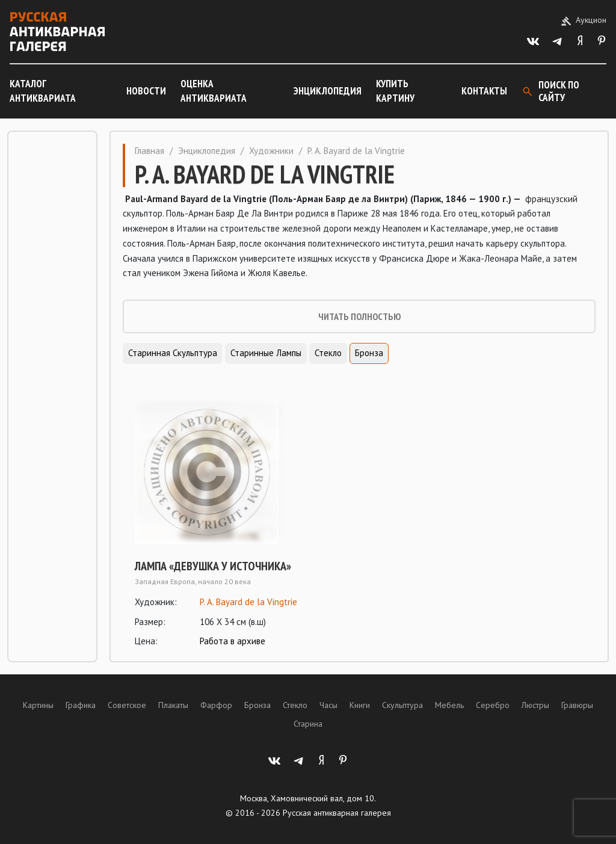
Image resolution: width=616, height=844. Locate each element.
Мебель (449, 705)
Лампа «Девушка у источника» (213, 566)
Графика (81, 705)
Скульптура (402, 705)
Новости (146, 91)
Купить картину (395, 91)
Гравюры (577, 705)
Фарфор (216, 705)
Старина (308, 724)
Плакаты (173, 705)
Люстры (535, 705)
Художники (271, 151)
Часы (328, 705)
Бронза (369, 353)
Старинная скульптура (173, 353)
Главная (149, 151)
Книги (360, 705)
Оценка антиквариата (214, 91)
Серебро (493, 705)
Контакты (484, 91)
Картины (38, 705)
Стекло (328, 353)
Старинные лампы (266, 353)
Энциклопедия (328, 91)
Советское (127, 705)
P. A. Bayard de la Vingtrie (248, 602)
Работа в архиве (233, 641)
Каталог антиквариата (43, 91)
